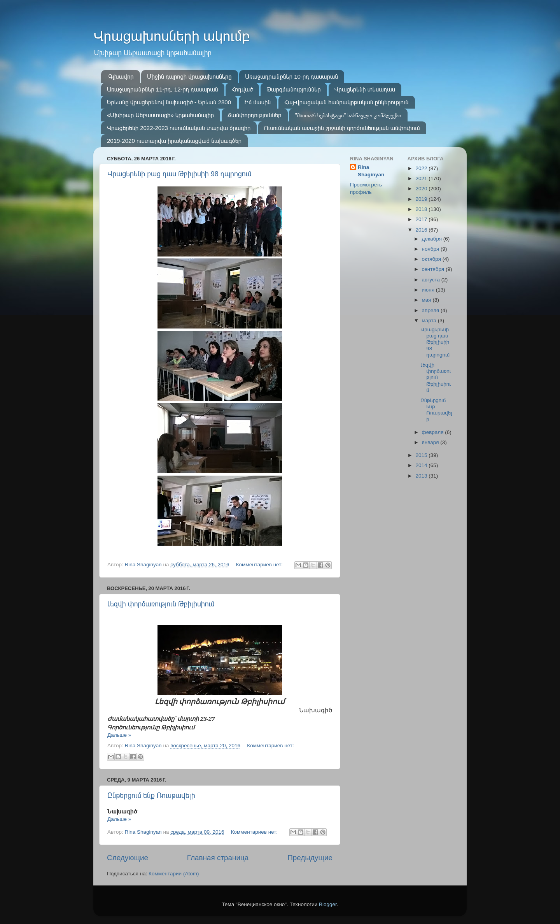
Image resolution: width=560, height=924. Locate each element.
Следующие (128, 858)
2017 (422, 219)
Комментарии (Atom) (174, 874)
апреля (431, 310)
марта (430, 321)
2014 (422, 465)
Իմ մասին (258, 102)
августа (432, 280)
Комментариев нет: (260, 565)
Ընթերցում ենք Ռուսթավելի (151, 796)
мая (427, 300)
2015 (422, 455)
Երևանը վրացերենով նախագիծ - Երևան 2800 (169, 102)
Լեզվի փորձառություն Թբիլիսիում (161, 604)
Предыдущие (310, 858)
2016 (422, 230)
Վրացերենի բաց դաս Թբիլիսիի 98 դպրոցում (179, 174)
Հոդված (242, 89)
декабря (433, 239)
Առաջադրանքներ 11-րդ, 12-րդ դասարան (163, 89)
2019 (422, 199)
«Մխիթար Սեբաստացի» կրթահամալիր (160, 115)
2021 (422, 178)
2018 (422, 209)
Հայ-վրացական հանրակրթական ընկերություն (346, 102)
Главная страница (218, 858)
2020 (422, 189)
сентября (434, 269)
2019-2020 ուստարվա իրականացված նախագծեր (174, 141)
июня (429, 290)
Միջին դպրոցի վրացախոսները (189, 76)
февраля (434, 432)
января (431, 442)
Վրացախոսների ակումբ (171, 36)
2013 (422, 476)
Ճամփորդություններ (255, 115)
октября (432, 259)
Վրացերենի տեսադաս (365, 89)
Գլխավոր (121, 76)
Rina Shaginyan (371, 171)
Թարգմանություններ (294, 89)
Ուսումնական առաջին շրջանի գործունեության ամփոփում (342, 128)
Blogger (328, 904)
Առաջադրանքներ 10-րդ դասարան (291, 76)
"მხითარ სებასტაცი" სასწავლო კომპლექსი (348, 115)
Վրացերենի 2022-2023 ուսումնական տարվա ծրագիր (179, 128)
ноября (431, 249)
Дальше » (119, 735)
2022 (422, 168)
